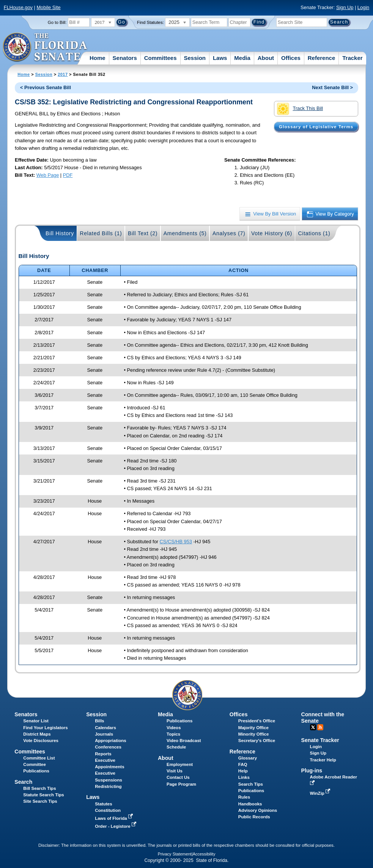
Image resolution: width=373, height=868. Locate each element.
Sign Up (345, 7)
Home (98, 58)
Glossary (248, 758)
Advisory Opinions (258, 810)
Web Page (48, 175)
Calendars (105, 728)
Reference (322, 58)
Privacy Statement (175, 854)
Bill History (60, 233)
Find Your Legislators (45, 728)
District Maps (37, 734)
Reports (103, 754)
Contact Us (178, 777)
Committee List (39, 758)
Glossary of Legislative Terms (316, 127)
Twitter (313, 727)
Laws (220, 58)
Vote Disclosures (41, 741)
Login (363, 7)
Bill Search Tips (39, 788)
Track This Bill (300, 109)
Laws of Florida (115, 818)
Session (195, 58)
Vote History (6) (272, 233)
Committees (161, 58)
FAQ (243, 764)
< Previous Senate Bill (46, 87)
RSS (320, 727)
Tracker (352, 58)
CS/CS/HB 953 (176, 542)
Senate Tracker (320, 740)
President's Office (257, 721)
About (266, 58)
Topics (173, 734)
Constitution (108, 810)
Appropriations (111, 741)
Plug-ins (312, 771)
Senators (125, 58)
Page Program (181, 784)
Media (242, 58)
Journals (104, 734)
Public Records (254, 817)
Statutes (103, 804)
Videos (174, 728)
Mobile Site (48, 7)
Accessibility (204, 854)
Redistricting (108, 786)
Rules (244, 797)
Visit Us (175, 771)
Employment (180, 764)
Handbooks (250, 804)
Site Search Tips (40, 801)
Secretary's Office (257, 741)
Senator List (36, 721)
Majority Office (253, 728)
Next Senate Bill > (332, 87)
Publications (179, 721)
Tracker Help (323, 760)
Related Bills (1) (101, 233)
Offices (291, 58)
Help (243, 771)
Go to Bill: (57, 22)
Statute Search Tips (43, 795)
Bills (99, 721)
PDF (68, 175)
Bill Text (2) (143, 233)
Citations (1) (314, 233)
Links (244, 777)
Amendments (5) (185, 233)
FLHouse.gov (18, 7)
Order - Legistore (116, 826)
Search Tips (251, 784)
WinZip (321, 793)
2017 (63, 74)
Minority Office (254, 734)
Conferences (108, 747)
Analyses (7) (229, 233)
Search (23, 782)
